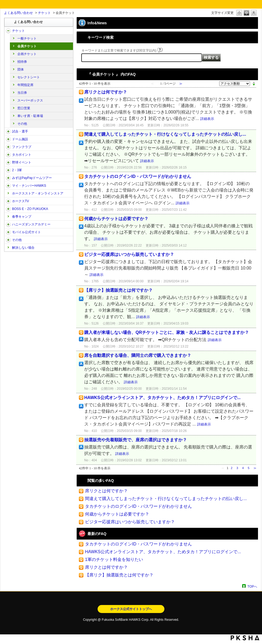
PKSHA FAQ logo (245, 638)
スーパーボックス (30, 100)
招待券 (22, 62)
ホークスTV (20, 201)
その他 (22, 124)
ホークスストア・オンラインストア (38, 193)
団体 (21, 69)
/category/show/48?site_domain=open (8, 232)
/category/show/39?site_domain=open (8, 139)
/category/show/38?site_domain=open (8, 131)
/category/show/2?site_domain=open (8, 31)
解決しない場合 (23, 248)
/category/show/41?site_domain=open (8, 155)
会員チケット (27, 46)
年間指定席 (25, 85)
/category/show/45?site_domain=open (8, 178)
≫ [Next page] (255, 468)
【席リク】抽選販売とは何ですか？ (118, 290)
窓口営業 (24, 108)
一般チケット (27, 38)
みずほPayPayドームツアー (32, 178)
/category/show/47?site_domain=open (8, 224)
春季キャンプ (22, 217)
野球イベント (22, 162)
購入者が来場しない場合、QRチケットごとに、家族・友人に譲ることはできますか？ (167, 332)
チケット (44, 13)
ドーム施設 (20, 139)
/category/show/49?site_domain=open (8, 240)
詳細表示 (207, 119)
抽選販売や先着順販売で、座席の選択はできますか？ (136, 440)
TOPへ (252, 586)
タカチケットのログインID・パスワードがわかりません (138, 176)
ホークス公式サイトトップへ (131, 609)
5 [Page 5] (249, 468)
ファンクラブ (22, 147)
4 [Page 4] (243, 468)
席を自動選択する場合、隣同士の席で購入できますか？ (138, 355)
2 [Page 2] (232, 468)
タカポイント (22, 155)
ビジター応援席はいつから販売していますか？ (129, 254)
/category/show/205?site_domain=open (8, 201)
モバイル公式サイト (26, 232)
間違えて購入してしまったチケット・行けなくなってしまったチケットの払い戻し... (165, 134)
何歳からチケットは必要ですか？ (116, 219)
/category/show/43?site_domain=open (8, 170)
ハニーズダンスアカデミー (31, 224)
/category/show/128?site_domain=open (8, 209)
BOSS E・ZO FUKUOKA (30, 209)
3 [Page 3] (237, 468)
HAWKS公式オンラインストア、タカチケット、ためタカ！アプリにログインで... (162, 398)
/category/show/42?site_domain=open (8, 162)
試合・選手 (20, 131)
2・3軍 (17, 170)
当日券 (22, 93)
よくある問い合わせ (18, 13)
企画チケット (27, 54)
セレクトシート (29, 77)
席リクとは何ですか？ (106, 92)
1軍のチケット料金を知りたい (114, 559)
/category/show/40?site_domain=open (8, 147)
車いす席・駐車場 (30, 116)
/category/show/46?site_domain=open (8, 186)
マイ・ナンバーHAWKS (29, 186)
